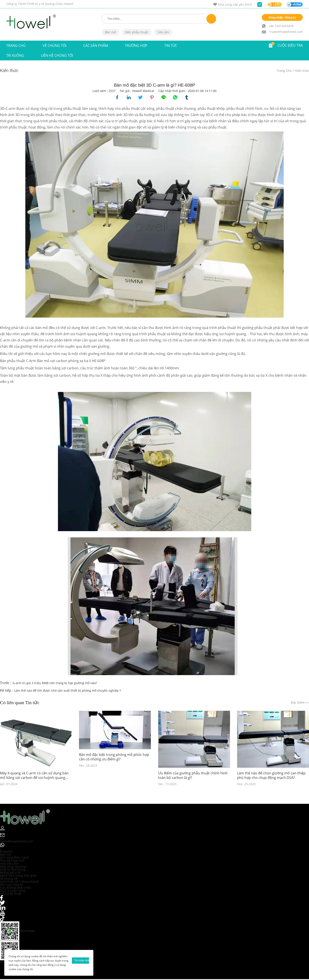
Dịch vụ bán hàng (13, 891)
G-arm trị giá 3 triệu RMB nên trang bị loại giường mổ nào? (55, 684)
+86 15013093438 (281, 26)
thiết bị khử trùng (13, 870)
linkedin (129, 98)
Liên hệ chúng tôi (57, 55)
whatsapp (176, 98)
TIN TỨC (171, 46)
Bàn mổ (110, 32)
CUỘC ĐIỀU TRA (290, 45)
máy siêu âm (9, 864)
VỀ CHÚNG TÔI (55, 46)
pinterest (152, 98)
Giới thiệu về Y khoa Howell (20, 882)
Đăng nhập (276, 18)
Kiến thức (302, 71)
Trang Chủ (16, 46)
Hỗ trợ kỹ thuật (11, 894)
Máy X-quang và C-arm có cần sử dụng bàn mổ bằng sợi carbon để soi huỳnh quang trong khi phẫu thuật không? (34, 776)
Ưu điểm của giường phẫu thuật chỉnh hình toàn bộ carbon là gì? (193, 776)
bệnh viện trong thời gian (18, 876)
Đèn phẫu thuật (137, 32)
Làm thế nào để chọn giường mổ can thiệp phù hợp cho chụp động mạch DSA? (271, 776)
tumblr (187, 98)
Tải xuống (15, 55)
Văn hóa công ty (11, 885)
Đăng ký (291, 18)
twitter (141, 98)
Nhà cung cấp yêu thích (235, 4)
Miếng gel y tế (10, 873)
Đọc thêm (300, 703)
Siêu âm (163, 32)
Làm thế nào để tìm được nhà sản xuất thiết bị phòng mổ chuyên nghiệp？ (68, 691)
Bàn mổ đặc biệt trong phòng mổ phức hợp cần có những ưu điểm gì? (114, 758)
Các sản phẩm (96, 46)
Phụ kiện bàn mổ (12, 861)
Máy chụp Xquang (13, 867)
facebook (118, 98)
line (164, 98)
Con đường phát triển (16, 888)
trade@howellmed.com (17, 842)
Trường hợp (136, 46)
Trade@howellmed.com (286, 32)
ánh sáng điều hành (14, 858)
